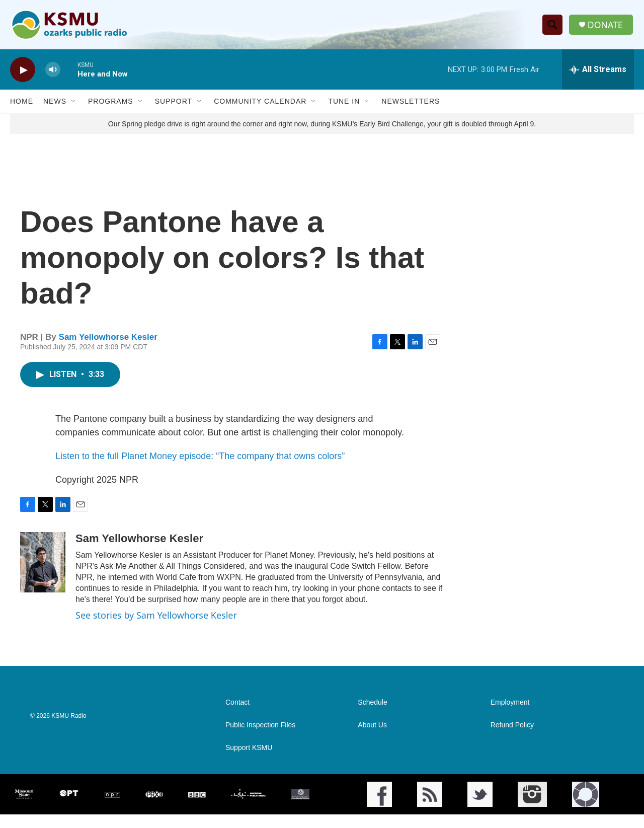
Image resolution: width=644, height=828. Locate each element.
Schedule (372, 716)
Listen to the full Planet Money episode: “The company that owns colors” (200, 470)
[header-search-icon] (553, 27)
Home (22, 105)
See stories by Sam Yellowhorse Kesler (156, 629)
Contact (237, 716)
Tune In (344, 105)
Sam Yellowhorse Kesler (108, 350)
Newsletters (411, 105)
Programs (111, 105)
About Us (372, 739)
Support (174, 105)
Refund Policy (512, 739)
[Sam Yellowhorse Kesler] (43, 576)
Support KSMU (249, 761)
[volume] (53, 73)
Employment (510, 716)
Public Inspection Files (260, 739)
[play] (23, 73)
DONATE (606, 26)
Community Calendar (260, 105)
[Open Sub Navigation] (74, 105)
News (55, 105)
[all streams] (598, 73)
